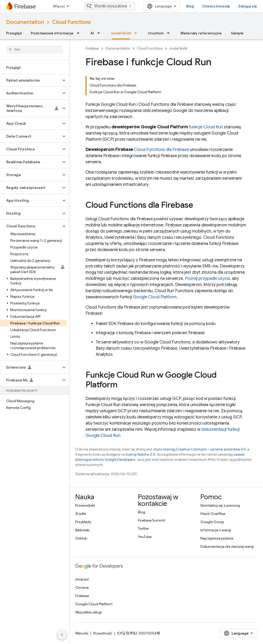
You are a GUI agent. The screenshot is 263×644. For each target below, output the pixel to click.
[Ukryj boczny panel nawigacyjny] (62, 635)
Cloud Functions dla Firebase (161, 150)
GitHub (81, 538)
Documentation (25, 22)
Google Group (212, 522)
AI (92, 33)
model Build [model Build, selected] (121, 33)
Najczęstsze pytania (217, 538)
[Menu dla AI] (100, 33)
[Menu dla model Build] (137, 33)
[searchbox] (35, 50)
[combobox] (110, 6)
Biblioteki (82, 530)
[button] (30, 80)
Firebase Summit (152, 520)
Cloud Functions (72, 22)
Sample (237, 33)
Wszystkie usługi (88, 612)
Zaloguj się (247, 6)
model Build (178, 48)
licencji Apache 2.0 (140, 454)
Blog (190, 6)
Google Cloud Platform (155, 297)
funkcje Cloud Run (206, 127)
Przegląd (14, 33)
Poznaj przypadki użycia (207, 278)
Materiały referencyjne (201, 33)
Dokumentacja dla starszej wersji (227, 546)
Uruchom (156, 33)
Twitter (143, 528)
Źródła (81, 514)
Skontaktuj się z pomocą (220, 505)
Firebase (92, 48)
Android (82, 579)
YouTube (145, 537)
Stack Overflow (213, 514)
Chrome (82, 588)
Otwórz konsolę (216, 6)
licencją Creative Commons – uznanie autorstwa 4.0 (205, 449)
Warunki (82, 633)
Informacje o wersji (216, 530)
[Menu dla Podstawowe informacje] (80, 33)
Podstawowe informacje (52, 33)
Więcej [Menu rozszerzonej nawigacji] (59, 6)
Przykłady (83, 522)
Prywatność (103, 633)
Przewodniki (85, 505)
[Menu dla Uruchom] (170, 33)
